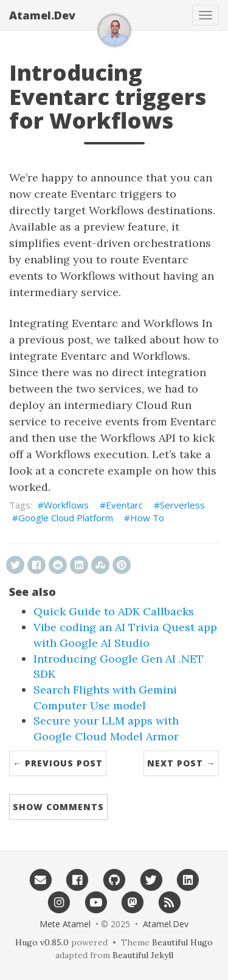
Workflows (66, 505)
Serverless (182, 505)
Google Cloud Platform (66, 518)
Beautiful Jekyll (143, 955)
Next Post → (181, 763)
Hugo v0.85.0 (42, 942)
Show (58, 807)
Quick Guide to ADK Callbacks (114, 611)
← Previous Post (58, 763)
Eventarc (124, 505)
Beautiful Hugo (182, 942)
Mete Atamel (65, 924)
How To (147, 518)
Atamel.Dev (42, 15)
